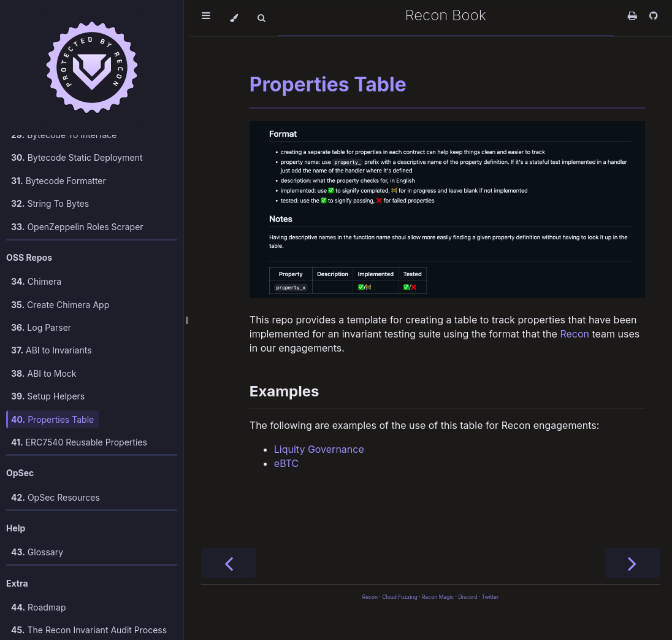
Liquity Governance (319, 449)
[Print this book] (634, 15)
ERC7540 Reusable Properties (79, 393)
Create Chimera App (60, 256)
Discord (468, 597)
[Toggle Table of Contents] (206, 18)
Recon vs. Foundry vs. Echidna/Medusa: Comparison (72, 610)
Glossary (37, 503)
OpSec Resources (55, 448)
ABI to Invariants (52, 301)
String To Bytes (50, 154)
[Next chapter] (632, 563)
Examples (284, 391)
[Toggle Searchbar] (261, 18)
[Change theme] (234, 18)
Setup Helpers (48, 347)
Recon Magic (438, 597)
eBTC (286, 463)
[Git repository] (654, 15)
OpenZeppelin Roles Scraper (77, 178)
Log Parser (41, 278)
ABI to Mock (44, 324)
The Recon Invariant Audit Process (89, 581)
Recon (575, 334)
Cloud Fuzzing (399, 597)
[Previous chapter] (229, 563)
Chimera (36, 232)
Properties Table (52, 370)
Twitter (491, 597)
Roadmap (39, 558)
